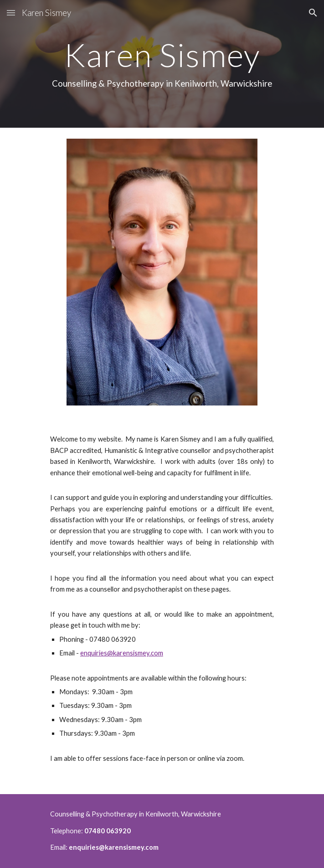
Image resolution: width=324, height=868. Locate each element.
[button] (11, 13)
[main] (162, 64)
